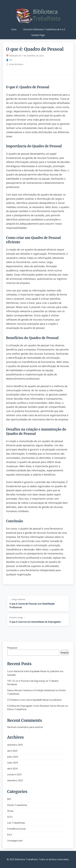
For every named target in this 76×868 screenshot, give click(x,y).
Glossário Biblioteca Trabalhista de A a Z (44, 29)
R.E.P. (10, 835)
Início (14, 29)
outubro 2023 (14, 774)
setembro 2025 (15, 745)
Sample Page (38, 35)
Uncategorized (15, 841)
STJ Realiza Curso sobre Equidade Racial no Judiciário (34, 700)
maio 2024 (13, 763)
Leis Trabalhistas (16, 823)
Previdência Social (16, 829)
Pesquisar (12, 648)
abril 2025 (12, 751)
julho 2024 (13, 757)
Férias (10, 811)
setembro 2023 (15, 780)
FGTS (10, 817)
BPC (9, 799)
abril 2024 (12, 769)
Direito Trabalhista (17, 805)
